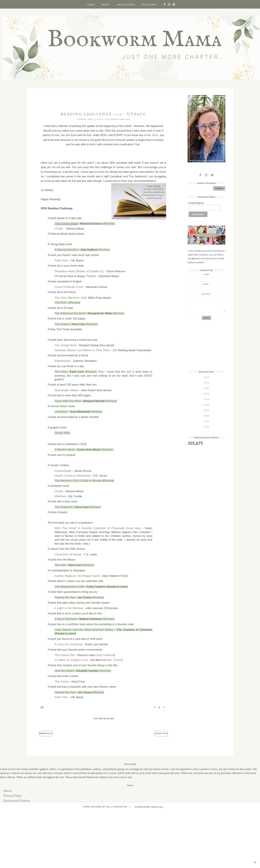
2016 (107, 119)
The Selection (63, 498)
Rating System (126, 5)
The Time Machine (66, 295)
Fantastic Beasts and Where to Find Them (80, 346)
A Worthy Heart (64, 443)
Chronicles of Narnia (67, 544)
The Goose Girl (64, 642)
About (106, 5)
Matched (60, 488)
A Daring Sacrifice (65, 249)
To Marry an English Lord (70, 647)
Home (91, 5)
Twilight (91, 274)
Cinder (59, 228)
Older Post (161, 719)
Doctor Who (62, 426)
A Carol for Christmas (68, 632)
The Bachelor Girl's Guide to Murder (77, 473)
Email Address (196, 203)
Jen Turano (112, 647)
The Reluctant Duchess (69, 310)
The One (60, 366)
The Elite (60, 299)
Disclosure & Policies (16, 786)
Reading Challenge (120, 119)
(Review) (107, 223)
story (155, 135)
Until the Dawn (63, 657)
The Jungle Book (65, 341)
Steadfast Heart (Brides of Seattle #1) (77, 269)
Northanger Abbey (66, 385)
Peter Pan (61, 259)
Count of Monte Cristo (68, 284)
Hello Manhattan (117, 792)
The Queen (61, 320)
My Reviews (149, 5)
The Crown (61, 668)
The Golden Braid (65, 223)
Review (73, 299)
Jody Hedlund (103, 642)
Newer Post (46, 719)
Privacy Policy (12, 781)
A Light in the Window (68, 597)
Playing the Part (64, 586)
